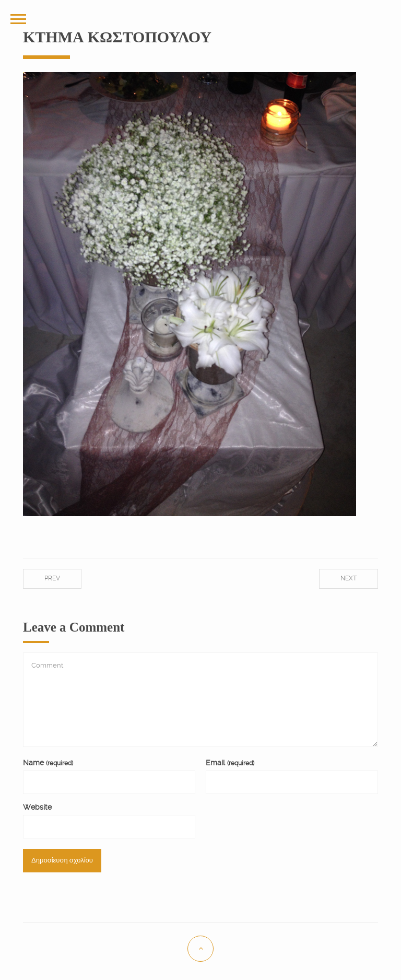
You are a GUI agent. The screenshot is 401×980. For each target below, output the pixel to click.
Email (230, 763)
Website (37, 807)
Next (349, 578)
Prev (52, 578)
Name (48, 763)
